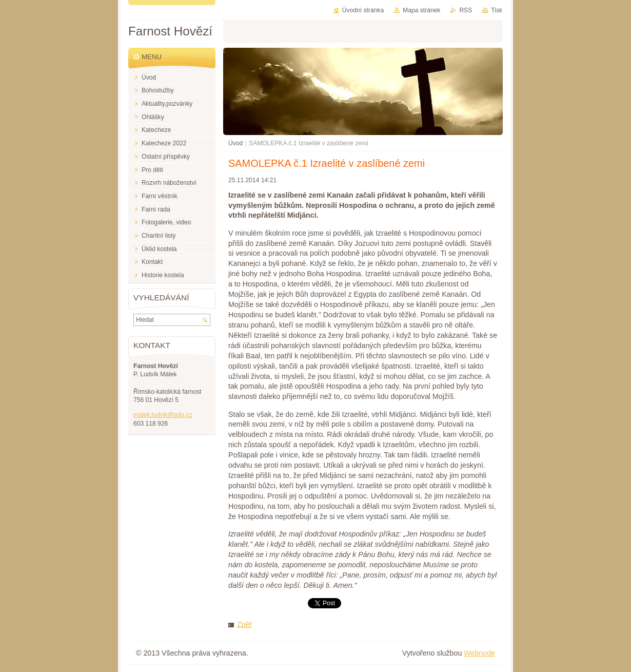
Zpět (244, 624)
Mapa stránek (421, 10)
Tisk (497, 10)
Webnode (479, 653)
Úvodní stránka (363, 10)
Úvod (235, 143)
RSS (466, 10)
